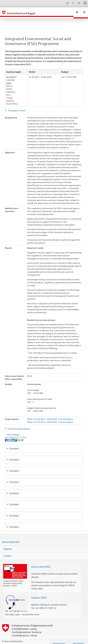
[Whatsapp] (19, 437)
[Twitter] (10, 437)
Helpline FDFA (39, 594)
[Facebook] (7, 437)
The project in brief (16, 107)
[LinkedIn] (13, 437)
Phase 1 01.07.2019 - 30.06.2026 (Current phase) (50, 419)
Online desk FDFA (41, 564)
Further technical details (18, 426)
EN (85, 3)
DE (68, 3)
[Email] (22, 437)
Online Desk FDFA (11, 539)
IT (73, 3)
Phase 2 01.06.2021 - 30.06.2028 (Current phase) (50, 416)
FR (79, 3)
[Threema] (16, 437)
